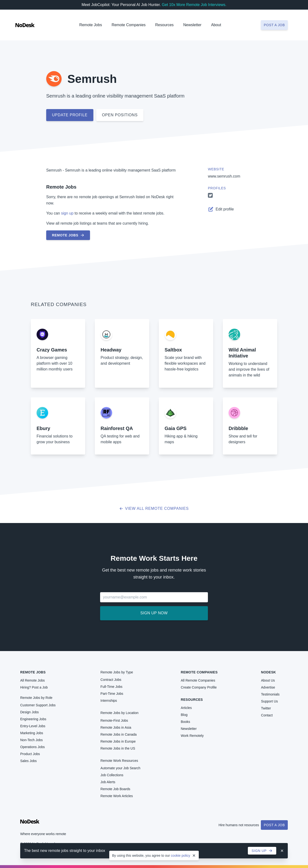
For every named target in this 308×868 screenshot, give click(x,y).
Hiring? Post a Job (34, 687)
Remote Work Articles (117, 796)
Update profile (70, 115)
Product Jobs (30, 754)
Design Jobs (29, 712)
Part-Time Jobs (112, 694)
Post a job (274, 25)
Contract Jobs (111, 680)
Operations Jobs (32, 747)
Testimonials (270, 694)
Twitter (266, 708)
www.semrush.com (224, 176)
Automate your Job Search (121, 768)
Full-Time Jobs (112, 687)
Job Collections (112, 775)
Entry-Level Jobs (33, 726)
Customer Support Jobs (38, 705)
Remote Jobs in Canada (119, 734)
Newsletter (192, 25)
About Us (268, 680)
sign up (67, 213)
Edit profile (221, 209)
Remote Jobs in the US (118, 748)
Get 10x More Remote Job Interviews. (194, 5)
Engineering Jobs (33, 719)
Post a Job (274, 825)
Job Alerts (108, 782)
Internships (109, 701)
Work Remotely (192, 736)
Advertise (268, 687)
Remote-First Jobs (114, 720)
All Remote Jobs (32, 680)
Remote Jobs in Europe (118, 741)
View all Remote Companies (154, 508)
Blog (184, 715)
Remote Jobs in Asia (116, 727)
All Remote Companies (198, 680)
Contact (267, 715)
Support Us (269, 701)
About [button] (216, 25)
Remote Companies (129, 25)
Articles (186, 708)
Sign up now (154, 613)
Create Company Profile (199, 687)
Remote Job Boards (115, 789)
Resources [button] (164, 25)
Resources (192, 700)
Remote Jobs (90, 25)
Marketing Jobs (32, 733)
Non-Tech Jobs (31, 740)
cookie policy (180, 856)
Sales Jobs (28, 761)
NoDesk (269, 672)
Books (185, 722)
